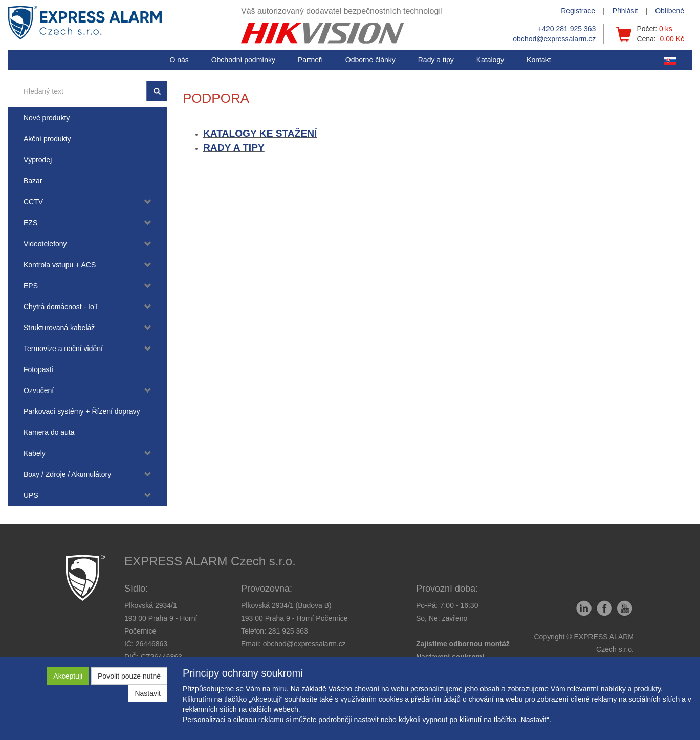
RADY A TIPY (234, 148)
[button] (436, 60)
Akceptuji (68, 676)
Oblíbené (670, 11)
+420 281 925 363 (567, 29)
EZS (30, 223)
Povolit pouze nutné (129, 676)
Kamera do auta (49, 432)
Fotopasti (38, 369)
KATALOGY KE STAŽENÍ (260, 133)
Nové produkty (47, 118)
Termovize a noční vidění (63, 349)
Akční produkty (47, 139)
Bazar (33, 181)
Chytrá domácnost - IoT (61, 307)
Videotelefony (45, 244)
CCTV (33, 202)
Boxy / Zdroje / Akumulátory (67, 474)
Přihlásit (625, 11)
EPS (31, 286)
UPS (31, 495)
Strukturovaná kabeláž (59, 328)
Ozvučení (39, 390)
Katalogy (490, 60)
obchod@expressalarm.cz (554, 39)
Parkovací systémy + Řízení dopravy (82, 411)
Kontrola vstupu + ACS (60, 265)
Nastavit (148, 693)
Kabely (35, 453)
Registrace (578, 11)
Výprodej (38, 160)
